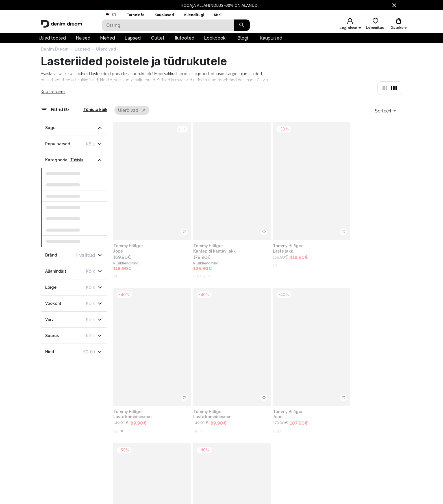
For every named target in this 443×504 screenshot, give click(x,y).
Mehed (108, 41)
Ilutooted (185, 41)
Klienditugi (194, 15)
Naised (83, 41)
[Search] (168, 25)
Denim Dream (55, 60)
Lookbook (215, 41)
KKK (217, 15)
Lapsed (133, 41)
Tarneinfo (135, 15)
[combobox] (386, 121)
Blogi (243, 41)
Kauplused (164, 15)
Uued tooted (52, 41)
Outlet (158, 41)
